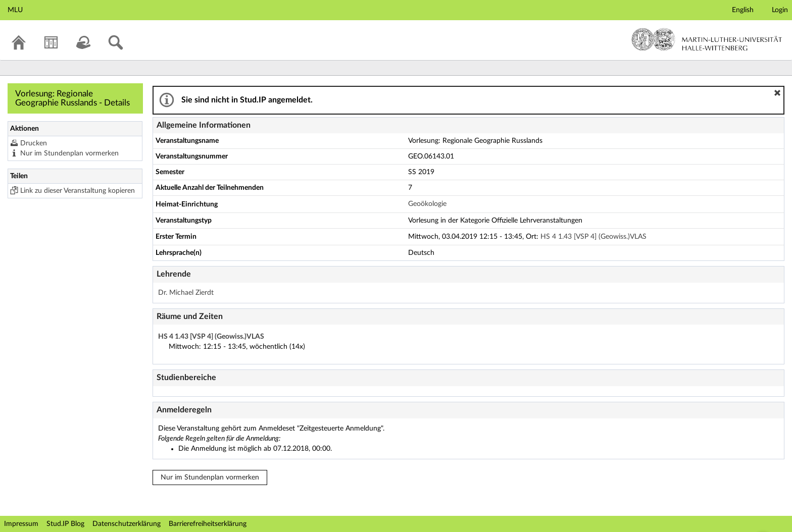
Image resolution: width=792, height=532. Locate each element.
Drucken (34, 143)
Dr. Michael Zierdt (186, 293)
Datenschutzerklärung (127, 524)
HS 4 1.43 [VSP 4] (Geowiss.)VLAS (593, 237)
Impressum (21, 524)
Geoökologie (427, 204)
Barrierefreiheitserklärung (208, 524)
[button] (777, 93)
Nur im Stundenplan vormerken (69, 153)
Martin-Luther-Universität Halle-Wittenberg (707, 39)
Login (780, 10)
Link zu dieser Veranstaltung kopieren (78, 191)
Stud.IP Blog (65, 524)
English (743, 10)
